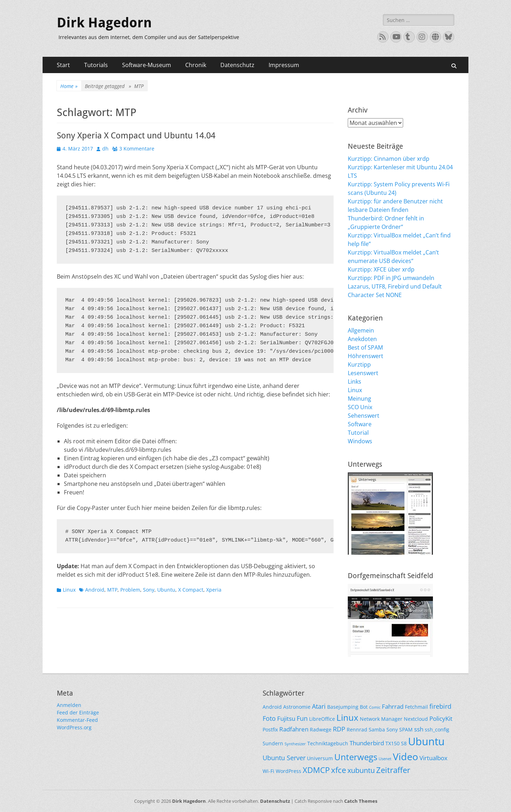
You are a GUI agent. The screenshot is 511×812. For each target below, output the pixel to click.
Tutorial (358, 433)
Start (63, 65)
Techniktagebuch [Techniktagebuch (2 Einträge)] (328, 743)
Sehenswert (364, 416)
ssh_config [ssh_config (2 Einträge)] (437, 729)
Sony (149, 590)
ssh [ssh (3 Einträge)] (419, 729)
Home (69, 86)
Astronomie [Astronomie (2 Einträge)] (297, 707)
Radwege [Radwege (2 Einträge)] (321, 729)
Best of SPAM (365, 347)
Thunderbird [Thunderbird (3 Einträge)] (367, 743)
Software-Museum (147, 65)
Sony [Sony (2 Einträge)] (392, 729)
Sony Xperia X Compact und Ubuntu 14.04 (136, 136)
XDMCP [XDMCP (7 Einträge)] (316, 770)
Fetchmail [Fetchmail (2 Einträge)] (416, 707)
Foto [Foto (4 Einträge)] (269, 718)
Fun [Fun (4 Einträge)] (302, 718)
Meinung (359, 399)
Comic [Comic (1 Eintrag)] (375, 707)
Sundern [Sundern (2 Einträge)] (273, 743)
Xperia (214, 590)
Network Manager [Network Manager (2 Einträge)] (381, 719)
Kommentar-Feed (77, 720)
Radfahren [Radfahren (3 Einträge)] (294, 729)
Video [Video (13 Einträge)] (405, 756)
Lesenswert (363, 373)
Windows (360, 441)
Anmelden (69, 705)
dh (105, 149)
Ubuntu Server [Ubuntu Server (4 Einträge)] (284, 758)
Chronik (196, 65)
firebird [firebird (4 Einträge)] (440, 706)
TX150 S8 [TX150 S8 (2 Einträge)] (396, 743)
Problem (130, 590)
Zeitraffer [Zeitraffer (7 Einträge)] (393, 770)
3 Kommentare (137, 149)
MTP (112, 590)
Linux (69, 590)
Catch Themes (361, 801)
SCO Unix (360, 407)
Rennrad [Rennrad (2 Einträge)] (357, 729)
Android (95, 590)
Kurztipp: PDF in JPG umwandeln (391, 278)
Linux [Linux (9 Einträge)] (347, 717)
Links (355, 382)
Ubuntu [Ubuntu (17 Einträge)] (426, 741)
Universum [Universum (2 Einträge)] (320, 758)
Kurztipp (359, 364)
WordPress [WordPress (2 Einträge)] (289, 771)
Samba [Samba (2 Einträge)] (377, 729)
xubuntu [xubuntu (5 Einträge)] (361, 770)
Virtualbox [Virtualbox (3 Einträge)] (433, 758)
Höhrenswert (366, 356)
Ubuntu (166, 590)
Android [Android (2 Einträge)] (272, 707)
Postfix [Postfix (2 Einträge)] (270, 729)
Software (360, 424)
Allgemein (361, 330)
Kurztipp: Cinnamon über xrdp (389, 159)
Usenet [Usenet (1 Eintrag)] (385, 759)
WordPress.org (74, 727)
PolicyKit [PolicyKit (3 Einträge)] (441, 718)
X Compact (191, 590)
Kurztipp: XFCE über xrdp (381, 269)
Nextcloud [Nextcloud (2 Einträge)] (416, 719)
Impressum (284, 65)
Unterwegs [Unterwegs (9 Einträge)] (356, 757)
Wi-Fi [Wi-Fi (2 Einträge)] (268, 771)
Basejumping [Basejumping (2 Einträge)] (343, 707)
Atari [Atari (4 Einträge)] (319, 706)
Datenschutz (237, 65)
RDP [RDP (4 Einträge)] (339, 729)
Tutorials (96, 65)
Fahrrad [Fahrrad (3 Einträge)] (393, 706)
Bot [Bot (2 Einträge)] (364, 707)
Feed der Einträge (78, 712)
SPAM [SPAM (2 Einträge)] (406, 729)
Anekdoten (362, 339)
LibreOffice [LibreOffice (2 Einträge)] (322, 719)
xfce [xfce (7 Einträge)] (339, 770)
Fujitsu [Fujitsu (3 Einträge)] (286, 718)
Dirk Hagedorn (104, 23)
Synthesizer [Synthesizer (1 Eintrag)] (295, 744)
